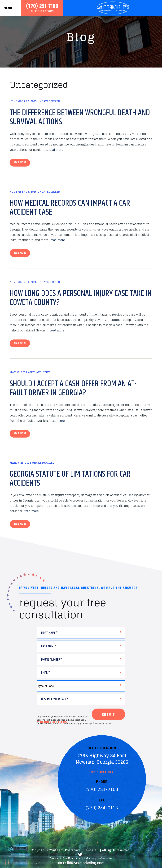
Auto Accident (39, 372)
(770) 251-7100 (42, 6)
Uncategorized (49, 101)
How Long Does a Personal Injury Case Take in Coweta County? (81, 298)
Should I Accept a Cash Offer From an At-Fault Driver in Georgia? (73, 388)
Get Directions (102, 773)
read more (56, 150)
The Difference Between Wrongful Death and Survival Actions (80, 117)
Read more (20, 163)
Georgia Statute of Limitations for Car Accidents (70, 479)
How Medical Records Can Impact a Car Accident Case (70, 208)
